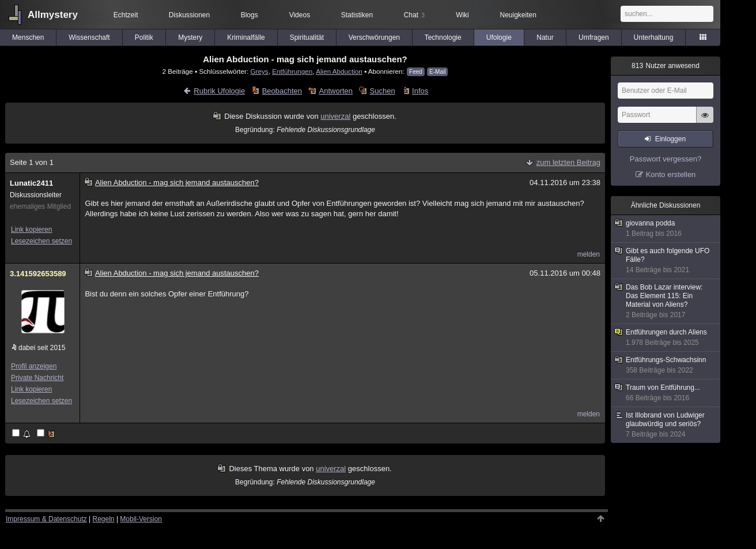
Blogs (250, 15)
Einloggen (670, 139)
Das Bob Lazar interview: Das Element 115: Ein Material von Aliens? (666, 301)
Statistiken (357, 15)
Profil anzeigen (34, 366)
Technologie (443, 37)
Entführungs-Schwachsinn (666, 365)
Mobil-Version (141, 519)
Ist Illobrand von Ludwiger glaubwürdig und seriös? (666, 425)
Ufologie (499, 37)
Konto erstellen (671, 174)
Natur (545, 37)
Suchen (383, 91)
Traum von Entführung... (666, 393)
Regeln (104, 519)
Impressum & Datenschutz (46, 519)
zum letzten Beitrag (568, 162)
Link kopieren (31, 230)
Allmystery (53, 15)
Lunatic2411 (31, 183)
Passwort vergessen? (666, 159)
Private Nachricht (37, 378)
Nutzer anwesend (666, 66)
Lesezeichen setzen (41, 241)
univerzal (335, 116)
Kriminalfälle (246, 37)
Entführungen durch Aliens (666, 338)
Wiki (462, 15)
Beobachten (282, 91)
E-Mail (437, 72)
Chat (414, 15)
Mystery (190, 37)
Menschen (28, 37)
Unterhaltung (654, 37)
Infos (420, 91)
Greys (259, 71)
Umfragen (594, 37)
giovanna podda (666, 229)
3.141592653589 (38, 274)
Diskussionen (189, 15)
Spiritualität (307, 37)
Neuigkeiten (518, 15)
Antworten (336, 91)
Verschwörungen (374, 37)
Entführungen (292, 71)
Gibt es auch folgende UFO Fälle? (666, 261)
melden (589, 254)
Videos (300, 15)
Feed (416, 72)
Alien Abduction (339, 71)
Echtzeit (126, 15)
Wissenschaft (89, 37)
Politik (144, 37)
